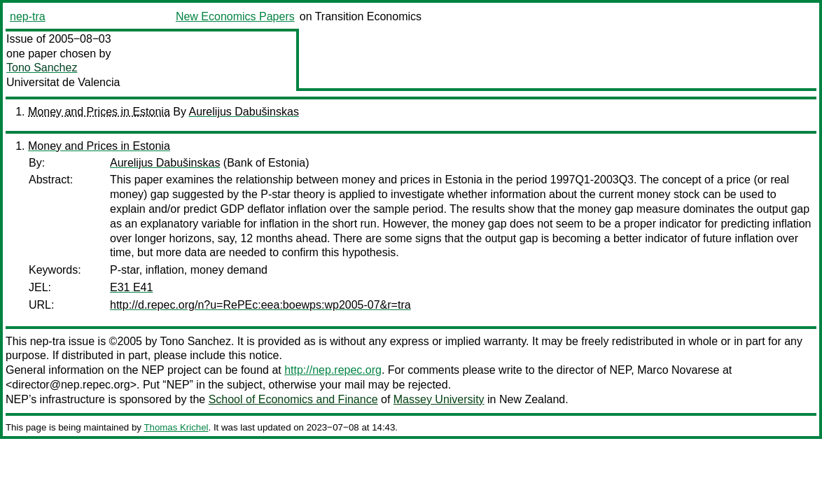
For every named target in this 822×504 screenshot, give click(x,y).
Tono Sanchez (42, 68)
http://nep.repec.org (333, 370)
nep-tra (28, 16)
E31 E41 (131, 287)
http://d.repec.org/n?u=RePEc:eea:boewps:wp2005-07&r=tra (260, 305)
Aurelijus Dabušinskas (243, 112)
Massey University (439, 399)
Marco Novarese (678, 370)
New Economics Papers (235, 16)
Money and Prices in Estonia (99, 112)
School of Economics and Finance (293, 399)
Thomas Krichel (176, 427)
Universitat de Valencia (63, 82)
